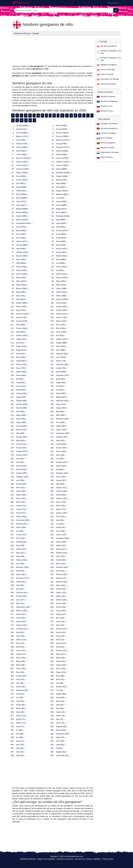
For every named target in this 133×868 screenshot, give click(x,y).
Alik (18, 379)
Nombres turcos (107, 111)
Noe (18, 332)
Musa (58, 379)
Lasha (58, 288)
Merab (59, 180)
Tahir (18, 752)
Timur (58, 517)
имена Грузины (107, 157)
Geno (58, 350)
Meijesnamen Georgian (110, 152)
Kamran (59, 513)
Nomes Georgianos (108, 143)
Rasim (59, 361)
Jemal (58, 202)
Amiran (19, 180)
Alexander (60, 419)
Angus (19, 422)
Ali (57, 270)
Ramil (18, 357)
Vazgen (59, 488)
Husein (59, 535)
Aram (18, 368)
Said (58, 640)
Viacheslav (60, 433)
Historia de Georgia (108, 84)
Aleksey (59, 650)
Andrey (19, 444)
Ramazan (20, 578)
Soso (18, 234)
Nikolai (59, 549)
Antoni (19, 466)
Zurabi (19, 165)
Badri (18, 187)
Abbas (59, 716)
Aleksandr (60, 401)
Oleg (18, 292)
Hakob (59, 665)
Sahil (18, 748)
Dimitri (19, 194)
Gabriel (19, 336)
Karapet (19, 451)
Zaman (19, 716)
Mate (18, 278)
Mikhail (59, 397)
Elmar (18, 419)
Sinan (18, 712)
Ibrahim (59, 694)
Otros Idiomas (113, 3)
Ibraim (19, 687)
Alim (18, 545)
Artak (18, 491)
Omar (58, 234)
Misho (58, 564)
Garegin (59, 437)
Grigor (58, 317)
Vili (57, 748)
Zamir (58, 556)
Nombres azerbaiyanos (110, 101)
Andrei (59, 368)
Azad (58, 531)
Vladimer (60, 162)
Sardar (59, 578)
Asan (58, 708)
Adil (58, 469)
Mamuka (59, 140)
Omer (18, 679)
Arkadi (59, 310)
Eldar (58, 285)
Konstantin (20, 520)
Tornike (19, 169)
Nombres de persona (65, 859)
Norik (18, 502)
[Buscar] (116, 10)
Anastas (19, 629)
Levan (19, 133)
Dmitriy (19, 596)
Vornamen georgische (109, 128)
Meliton (59, 600)
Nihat (18, 661)
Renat (58, 589)
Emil (18, 343)
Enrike (19, 705)
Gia (18, 176)
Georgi (59, 480)
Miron (58, 679)
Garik (18, 354)
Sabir (58, 415)
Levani (59, 165)
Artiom (59, 466)
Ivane (58, 169)
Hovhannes (60, 734)
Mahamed (20, 690)
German (19, 593)
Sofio (18, 755)
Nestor (19, 495)
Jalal (18, 556)
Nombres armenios (108, 96)
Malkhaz (59, 194)
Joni (58, 263)
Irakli (18, 129)
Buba (18, 553)
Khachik (59, 462)
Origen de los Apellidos (46, 859)
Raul (58, 328)
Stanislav (60, 473)
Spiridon (59, 498)
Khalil (58, 527)
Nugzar (59, 191)
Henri (58, 741)
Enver (18, 386)
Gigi (18, 325)
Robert (59, 256)
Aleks (18, 658)
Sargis (19, 582)
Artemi (19, 549)
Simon (59, 267)
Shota (18, 147)
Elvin (58, 325)
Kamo (18, 498)
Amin (58, 571)
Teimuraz (20, 158)
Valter (18, 574)
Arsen (58, 303)
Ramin (59, 274)
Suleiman (60, 364)
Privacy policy (108, 859)
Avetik (58, 560)
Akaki (58, 183)
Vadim (19, 415)
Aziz (18, 459)
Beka (18, 441)
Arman (19, 448)
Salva (58, 155)
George (19, 393)
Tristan (19, 328)
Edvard (59, 448)
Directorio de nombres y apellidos (88, 859)
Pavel (18, 513)
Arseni (19, 509)
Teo (57, 390)
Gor (18, 698)
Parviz (19, 527)
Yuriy (58, 636)
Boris (58, 259)
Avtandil (59, 147)
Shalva (19, 517)
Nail (18, 632)
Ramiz (59, 372)
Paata (18, 191)
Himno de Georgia (108, 69)
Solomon (20, 314)
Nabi (58, 484)
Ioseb (18, 205)
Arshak (59, 495)
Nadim (59, 593)
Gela (18, 151)
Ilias (18, 564)
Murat (58, 676)
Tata (18, 433)
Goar (58, 422)
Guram (59, 158)
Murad (19, 288)
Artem (18, 375)
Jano (58, 455)
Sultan (59, 426)
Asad (58, 622)
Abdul (58, 596)
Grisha (19, 321)
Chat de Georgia (107, 74)
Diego (58, 672)
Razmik (19, 408)
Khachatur (60, 375)
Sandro (19, 241)
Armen (19, 274)
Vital (58, 683)
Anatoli (59, 314)
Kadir (18, 727)
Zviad (58, 223)
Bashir (19, 708)
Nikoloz (59, 133)
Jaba (18, 249)
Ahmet (19, 719)
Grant (18, 618)
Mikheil (19, 136)
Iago (18, 310)
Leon (18, 600)
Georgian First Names (109, 124)
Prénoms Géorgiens (108, 133)
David (18, 267)
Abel (18, 571)
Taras (18, 669)
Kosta (58, 611)
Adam (58, 585)
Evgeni (19, 346)
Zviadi (58, 238)
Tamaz (59, 151)
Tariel (18, 202)
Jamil (18, 701)
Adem (58, 737)
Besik (18, 231)
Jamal (18, 506)
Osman (59, 430)
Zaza (58, 144)
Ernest (19, 484)
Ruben (19, 303)
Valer (58, 441)
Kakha (19, 216)
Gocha (59, 136)
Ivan (18, 480)
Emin (18, 488)
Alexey (19, 723)
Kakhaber (60, 216)
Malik (58, 658)
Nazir (18, 745)
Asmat (59, 292)
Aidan (58, 654)
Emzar (59, 252)
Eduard (19, 256)
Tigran (58, 404)
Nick (18, 647)
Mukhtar (59, 582)
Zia (17, 531)
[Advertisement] (53, 51)
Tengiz (59, 176)
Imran (58, 477)
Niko (18, 299)
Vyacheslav (60, 755)
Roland (59, 278)
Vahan (19, 640)
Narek (58, 643)
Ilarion (58, 502)
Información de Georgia (110, 79)
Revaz (19, 198)
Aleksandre (21, 607)
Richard (59, 574)
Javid (18, 650)
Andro (18, 270)
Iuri (57, 198)
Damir (58, 723)
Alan (58, 625)
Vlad (58, 647)
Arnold (19, 676)
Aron (18, 683)
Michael (59, 730)
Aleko (18, 281)
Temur (58, 205)
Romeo (19, 364)
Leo (58, 459)
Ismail (18, 317)
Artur (58, 245)
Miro (58, 618)
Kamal (59, 698)
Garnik (19, 535)
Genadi (19, 245)
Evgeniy (59, 727)
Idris (18, 643)
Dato (18, 227)
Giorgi (18, 126)
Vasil (58, 227)
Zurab (58, 129)
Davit (58, 126)
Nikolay (19, 560)
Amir (18, 636)
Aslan (58, 296)
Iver (18, 737)
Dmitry (59, 614)
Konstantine (21, 223)
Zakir (58, 705)
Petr (58, 719)
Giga (58, 220)
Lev (57, 524)
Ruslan (59, 249)
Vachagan (60, 538)
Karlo (18, 259)
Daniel (59, 393)
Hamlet (19, 361)
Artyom (19, 625)
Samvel (59, 299)
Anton (58, 346)
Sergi (18, 383)
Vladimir (59, 339)
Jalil (18, 585)
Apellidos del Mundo (28, 859)
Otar (18, 183)
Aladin (58, 545)
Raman (59, 629)
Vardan (19, 542)
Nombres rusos (106, 106)
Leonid (59, 444)
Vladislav (20, 477)
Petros (59, 451)
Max (18, 672)
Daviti (18, 144)
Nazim (19, 372)
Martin (19, 430)
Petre (58, 281)
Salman (59, 553)
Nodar (19, 162)
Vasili (58, 241)
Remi (18, 694)
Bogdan (59, 752)
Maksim (19, 611)
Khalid (19, 654)
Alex (58, 412)
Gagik (18, 397)
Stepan (59, 408)
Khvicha (59, 231)
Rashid (19, 469)
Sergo (18, 173)
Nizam (59, 607)
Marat (18, 614)
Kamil (58, 632)
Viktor (58, 506)
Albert (18, 285)
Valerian (19, 252)
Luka (18, 155)
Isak (58, 520)
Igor (18, 296)
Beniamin (20, 567)
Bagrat (19, 350)
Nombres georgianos (109, 46)
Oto (18, 462)
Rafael (59, 661)
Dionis (58, 669)
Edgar (58, 383)
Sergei (59, 307)
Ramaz (19, 220)
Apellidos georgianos (109, 65)
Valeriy (59, 712)
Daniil (58, 745)
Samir (58, 321)
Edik (18, 412)
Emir (18, 734)
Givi (18, 140)
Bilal (18, 603)
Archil (58, 212)
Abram (59, 509)
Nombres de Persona (22, 33)
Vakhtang (60, 173)
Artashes (60, 567)
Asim (18, 538)
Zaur (18, 238)
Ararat (19, 390)
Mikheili (19, 209)
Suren (58, 332)
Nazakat (19, 524)
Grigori (19, 339)
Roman (19, 212)
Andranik (60, 354)
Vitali (18, 263)
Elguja (58, 209)
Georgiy (19, 437)
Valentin (59, 491)
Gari (58, 386)
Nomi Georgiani (107, 138)
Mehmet (59, 687)
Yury (58, 690)
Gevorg (19, 426)
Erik (58, 336)
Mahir (58, 701)
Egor (18, 741)
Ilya (18, 589)
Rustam (19, 455)
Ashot (18, 307)
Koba (58, 187)
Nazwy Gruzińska (107, 148)
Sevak (19, 622)
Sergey (19, 401)
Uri (17, 730)
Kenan (59, 603)
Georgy (19, 473)
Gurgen (59, 343)
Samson (19, 404)
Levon (58, 357)
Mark (18, 665)
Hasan (59, 542)
